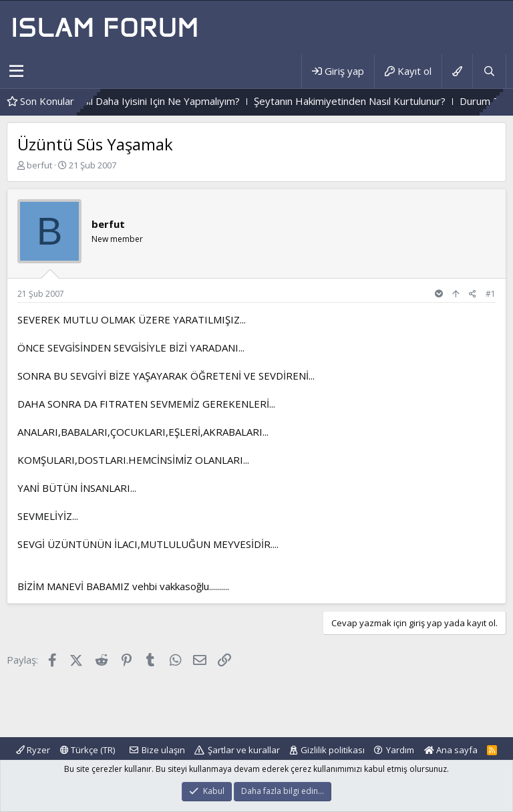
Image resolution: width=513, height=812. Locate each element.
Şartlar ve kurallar (244, 750)
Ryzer (33, 750)
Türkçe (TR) (88, 750)
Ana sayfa (451, 750)
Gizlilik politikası (333, 750)
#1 (491, 294)
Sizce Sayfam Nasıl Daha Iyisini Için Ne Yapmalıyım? (141, 101)
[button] (16, 72)
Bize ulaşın (163, 750)
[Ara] (489, 71)
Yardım (400, 750)
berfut (39, 165)
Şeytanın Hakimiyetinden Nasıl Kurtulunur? (366, 101)
